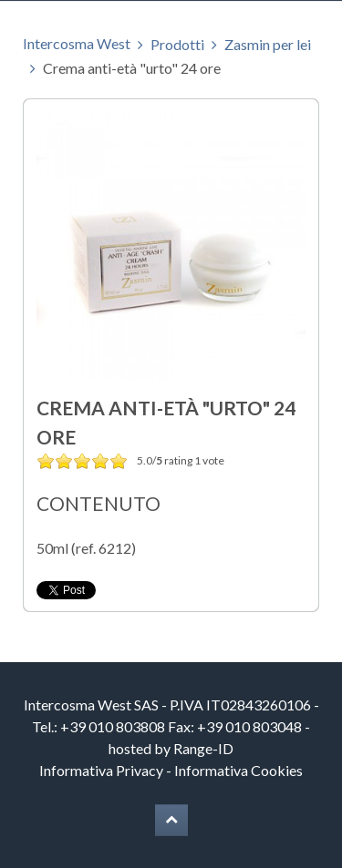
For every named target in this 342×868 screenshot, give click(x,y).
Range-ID (203, 748)
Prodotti (177, 44)
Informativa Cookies (238, 770)
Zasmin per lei (268, 44)
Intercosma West (77, 43)
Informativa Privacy (101, 770)
